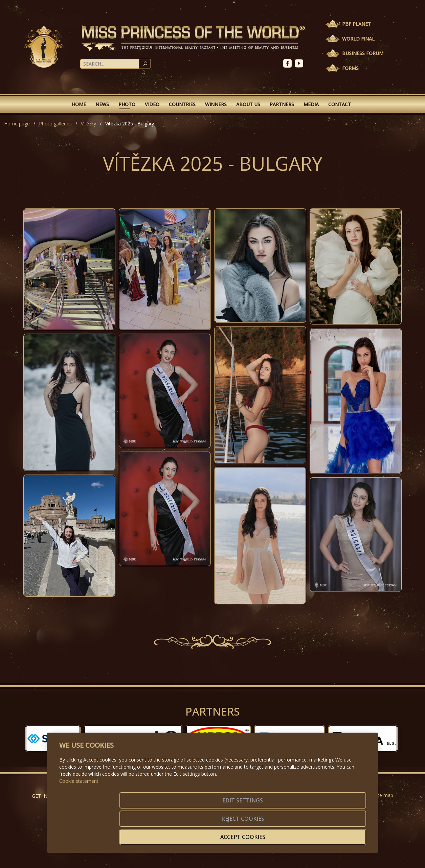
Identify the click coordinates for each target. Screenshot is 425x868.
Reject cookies (266, 833)
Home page (17, 124)
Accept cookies (333, 833)
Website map (379, 795)
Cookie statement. (79, 809)
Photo (127, 104)
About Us (248, 104)
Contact (340, 104)
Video (152, 104)
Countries (182, 104)
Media (311, 104)
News (102, 104)
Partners (282, 104)
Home (79, 104)
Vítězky (88, 124)
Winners (216, 104)
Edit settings (198, 833)
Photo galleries (55, 124)
